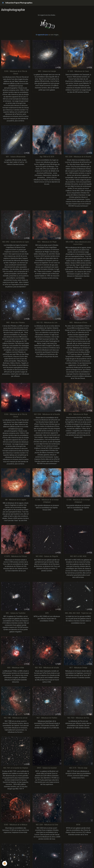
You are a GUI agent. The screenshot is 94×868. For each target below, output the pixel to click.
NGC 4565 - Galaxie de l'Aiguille (47, 556)
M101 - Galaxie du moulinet (47, 768)
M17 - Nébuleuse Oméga (78, 668)
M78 (47, 613)
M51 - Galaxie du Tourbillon (16, 613)
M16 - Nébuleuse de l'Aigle (47, 242)
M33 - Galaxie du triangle (47, 71)
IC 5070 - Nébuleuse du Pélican (16, 556)
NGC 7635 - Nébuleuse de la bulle (47, 668)
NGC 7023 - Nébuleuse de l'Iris (78, 718)
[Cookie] (5, 863)
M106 (78, 825)
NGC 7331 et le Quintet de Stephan (16, 768)
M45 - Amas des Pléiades (16, 322)
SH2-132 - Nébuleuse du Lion (47, 322)
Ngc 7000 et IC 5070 (47, 157)
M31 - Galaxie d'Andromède (16, 157)
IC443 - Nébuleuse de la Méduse (16, 825)
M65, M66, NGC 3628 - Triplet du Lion (78, 613)
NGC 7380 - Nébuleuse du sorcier (16, 718)
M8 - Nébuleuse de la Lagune (16, 500)
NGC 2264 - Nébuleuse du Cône (47, 825)
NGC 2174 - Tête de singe (78, 768)
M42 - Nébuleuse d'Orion (78, 322)
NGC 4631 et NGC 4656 (78, 556)
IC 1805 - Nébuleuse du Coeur (78, 71)
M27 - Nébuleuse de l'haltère (47, 718)
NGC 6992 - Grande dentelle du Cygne (16, 242)
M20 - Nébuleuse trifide (16, 668)
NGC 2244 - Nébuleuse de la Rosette (78, 157)
